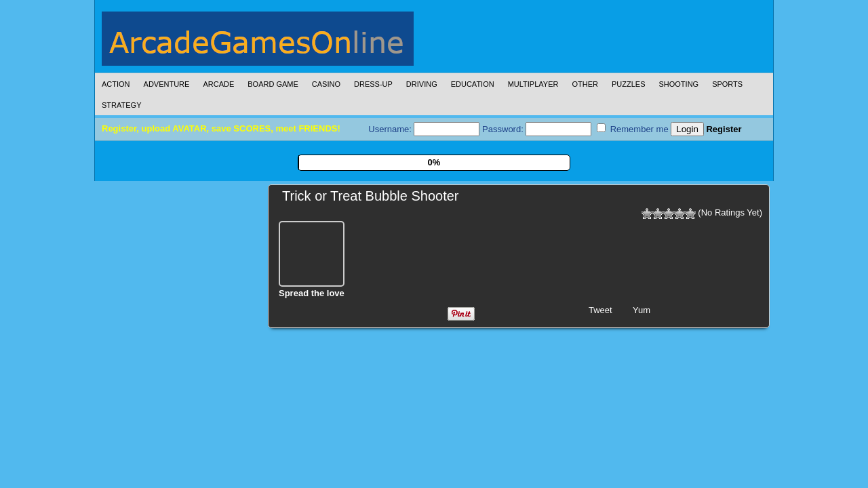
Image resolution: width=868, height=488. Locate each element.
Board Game (273, 84)
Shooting (678, 84)
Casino (326, 84)
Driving (422, 84)
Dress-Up (373, 84)
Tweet (600, 310)
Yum (642, 310)
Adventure (167, 84)
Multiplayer (533, 84)
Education (473, 84)
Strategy (121, 105)
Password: (537, 129)
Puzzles (629, 84)
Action (116, 84)
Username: (424, 129)
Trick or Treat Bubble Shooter (371, 196)
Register (724, 129)
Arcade (218, 84)
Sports (727, 84)
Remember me (633, 129)
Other (585, 84)
